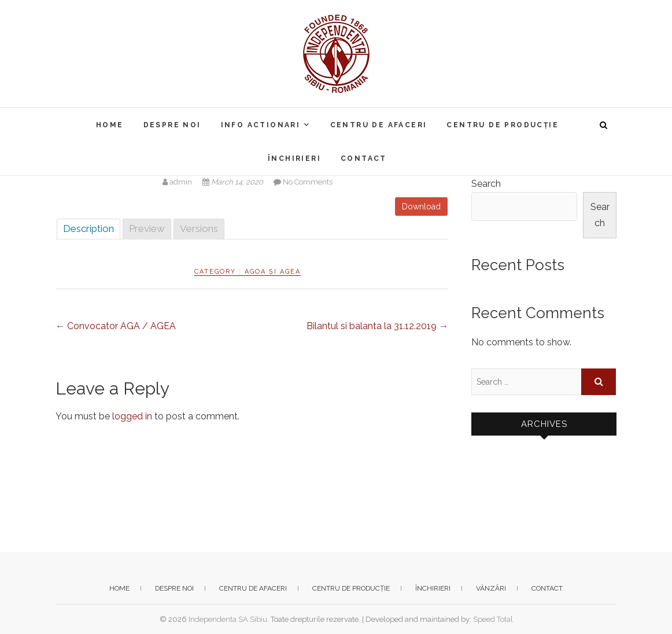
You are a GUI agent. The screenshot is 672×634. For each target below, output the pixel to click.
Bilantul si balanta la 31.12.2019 (377, 326)
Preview (147, 228)
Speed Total (493, 619)
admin (178, 182)
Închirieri (294, 158)
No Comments (308, 182)
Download (421, 207)
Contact (364, 158)
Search (486, 184)
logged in (132, 416)
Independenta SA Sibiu (228, 619)
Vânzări (491, 588)
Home (110, 125)
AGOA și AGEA (273, 272)
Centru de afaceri (379, 125)
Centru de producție (503, 125)
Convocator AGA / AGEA (116, 326)
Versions (199, 228)
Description (88, 228)
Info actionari (261, 125)
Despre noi (172, 125)
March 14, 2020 (234, 182)
